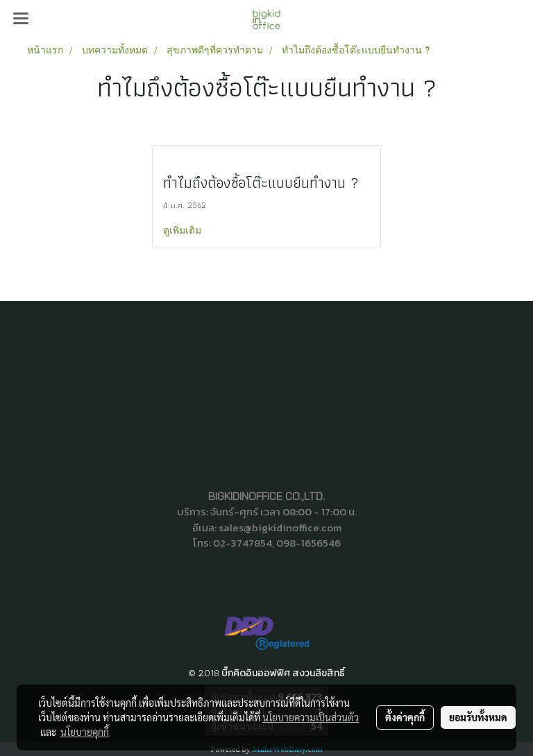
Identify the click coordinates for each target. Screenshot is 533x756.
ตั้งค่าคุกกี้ (405, 717)
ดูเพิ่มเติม (184, 230)
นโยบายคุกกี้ (85, 732)
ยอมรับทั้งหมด (478, 717)
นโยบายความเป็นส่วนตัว (311, 717)
